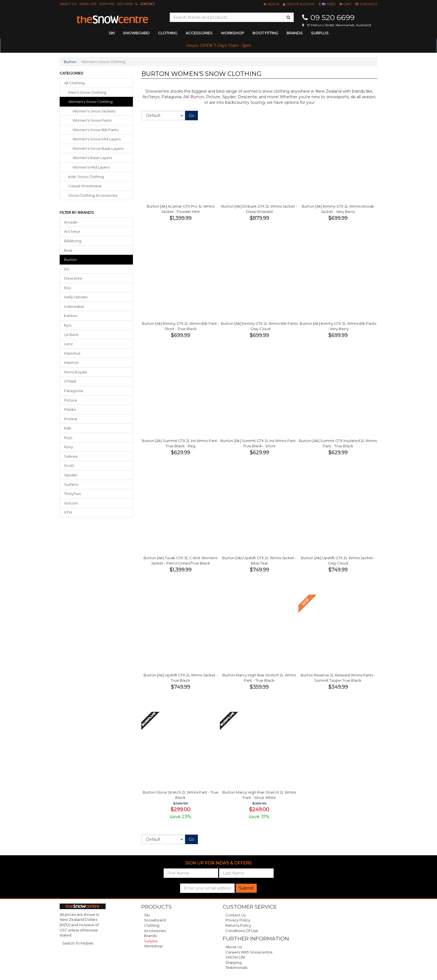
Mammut (72, 353)
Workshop (232, 33)
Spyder (71, 475)
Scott (69, 465)
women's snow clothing (90, 102)
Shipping (107, 4)
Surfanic (71, 484)
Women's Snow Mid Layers (97, 139)
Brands (295, 33)
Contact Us (236, 915)
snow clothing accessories (93, 195)
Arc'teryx (72, 231)
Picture (71, 400)
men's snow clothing (87, 92)
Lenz (68, 344)
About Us (68, 4)
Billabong (73, 241)
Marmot (71, 362)
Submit (246, 888)
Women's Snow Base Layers (98, 148)
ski (112, 33)
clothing (168, 33)
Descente (73, 278)
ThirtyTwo (73, 494)
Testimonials (236, 967)
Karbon (71, 316)
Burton (70, 62)
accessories (199, 33)
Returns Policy (238, 925)
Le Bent (71, 335)
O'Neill (70, 381)
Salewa (71, 456)
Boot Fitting (265, 33)
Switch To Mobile (78, 943)
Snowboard (155, 920)
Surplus (320, 33)
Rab (68, 428)
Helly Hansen (76, 297)
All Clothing (74, 83)
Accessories (155, 931)
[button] (271, 4)
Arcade (71, 222)
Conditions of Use (242, 931)
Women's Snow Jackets (94, 111)
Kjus (68, 325)
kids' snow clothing (86, 177)
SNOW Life (88, 4)
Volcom (71, 503)
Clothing (152, 925)
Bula (68, 250)
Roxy (69, 447)
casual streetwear (85, 186)
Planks (70, 409)
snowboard (136, 33)
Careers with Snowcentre (249, 952)
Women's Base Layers (92, 158)
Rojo (68, 438)
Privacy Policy (238, 920)
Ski (147, 915)
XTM (68, 512)
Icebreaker (74, 306)
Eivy (68, 288)
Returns (125, 4)
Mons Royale (76, 372)
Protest (71, 419)
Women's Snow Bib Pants (95, 130)
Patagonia (73, 391)
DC (67, 269)
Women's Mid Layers (91, 167)
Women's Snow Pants (92, 120)
